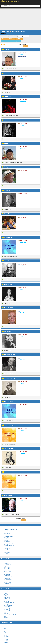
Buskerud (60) (7, 567)
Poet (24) (6, 554)
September (6, 637)
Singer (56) (6, 538)
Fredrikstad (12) (7, 607)
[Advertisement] (21, 19)
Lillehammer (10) (7, 608)
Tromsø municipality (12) (9, 605)
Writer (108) (6, 531)
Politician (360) (7, 528)
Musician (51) (7, 539)
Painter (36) (6, 544)
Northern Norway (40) (8, 577)
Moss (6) (6, 618)
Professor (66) (7, 533)
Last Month (6, 643)
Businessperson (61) (8, 536)
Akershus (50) (7, 569)
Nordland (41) (7, 576)
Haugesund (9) (7, 611)
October (6, 638)
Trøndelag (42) (7, 574)
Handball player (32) (8, 547)
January (6, 626)
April (5, 630)
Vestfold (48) (7, 570)
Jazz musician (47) (8, 542)
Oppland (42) (7, 573)
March (5, 628)
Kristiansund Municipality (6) (10, 615)
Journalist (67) (7, 532)
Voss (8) (6, 612)
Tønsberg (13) (7, 604)
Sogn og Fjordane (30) (9, 581)
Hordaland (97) (7, 563)
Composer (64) (7, 535)
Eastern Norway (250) (8, 562)
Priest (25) (6, 550)
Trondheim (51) (7, 595)
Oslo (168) (6, 592)
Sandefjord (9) (7, 609)
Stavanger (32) (7, 597)
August (5, 635)
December (6, 641)
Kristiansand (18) (7, 600)
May (5, 631)
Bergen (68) (6, 593)
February (6, 627)
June (5, 633)
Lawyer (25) (6, 551)
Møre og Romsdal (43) (9, 571)
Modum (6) (6, 616)
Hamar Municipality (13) (9, 603)
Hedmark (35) (7, 578)
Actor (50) (6, 540)
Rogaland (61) (7, 566)
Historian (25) (7, 548)
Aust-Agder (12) (7, 582)
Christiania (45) (7, 596)
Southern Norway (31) (8, 580)
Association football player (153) (11, 529)
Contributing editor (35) (9, 546)
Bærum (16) (6, 601)
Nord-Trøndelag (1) (8, 584)
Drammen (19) (7, 599)
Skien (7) (6, 614)
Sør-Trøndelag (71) (8, 565)
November (6, 639)
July (5, 634)
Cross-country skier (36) (9, 543)
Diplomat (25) (7, 552)
